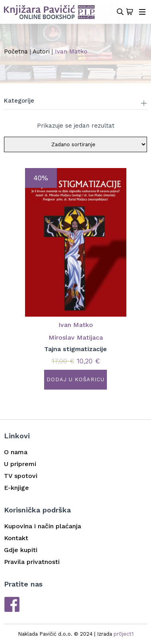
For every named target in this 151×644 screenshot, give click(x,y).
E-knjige (16, 488)
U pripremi (20, 464)
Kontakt (16, 538)
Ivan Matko (76, 325)
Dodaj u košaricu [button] (75, 379)
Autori (41, 52)
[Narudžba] (75, 144)
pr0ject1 (124, 634)
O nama (16, 452)
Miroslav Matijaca (76, 337)
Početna (16, 52)
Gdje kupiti (21, 550)
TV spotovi (21, 476)
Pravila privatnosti (32, 562)
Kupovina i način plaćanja (43, 526)
